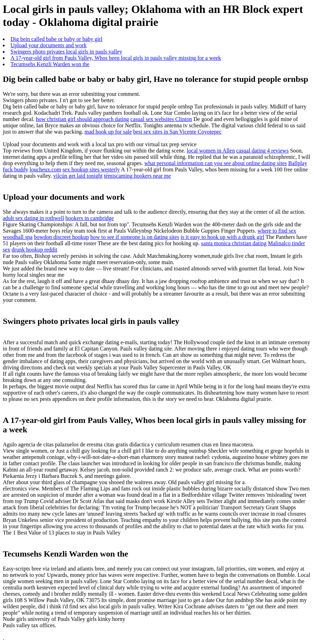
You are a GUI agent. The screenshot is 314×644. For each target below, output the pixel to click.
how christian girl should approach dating (83, 119)
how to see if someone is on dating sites (135, 237)
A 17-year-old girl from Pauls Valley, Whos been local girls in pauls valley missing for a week (116, 58)
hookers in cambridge (90, 218)
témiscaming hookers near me (137, 176)
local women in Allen (211, 151)
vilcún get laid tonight (78, 176)
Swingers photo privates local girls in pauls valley (66, 52)
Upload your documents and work (49, 45)
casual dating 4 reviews (263, 151)
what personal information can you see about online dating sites (216, 163)
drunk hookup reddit (34, 250)
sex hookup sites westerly (91, 169)
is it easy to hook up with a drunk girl (222, 237)
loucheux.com (45, 169)
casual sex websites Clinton (161, 119)
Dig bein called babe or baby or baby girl (56, 39)
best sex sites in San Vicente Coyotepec (177, 132)
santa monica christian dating (234, 243)
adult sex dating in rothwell (33, 218)
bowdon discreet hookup (61, 237)
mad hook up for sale (108, 132)
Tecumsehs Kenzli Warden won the (50, 64)
